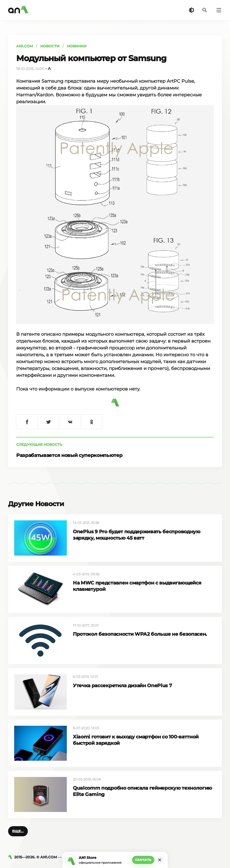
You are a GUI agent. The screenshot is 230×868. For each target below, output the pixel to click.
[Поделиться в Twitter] (48, 422)
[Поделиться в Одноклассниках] (91, 422)
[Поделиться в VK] (70, 422)
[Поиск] (205, 10)
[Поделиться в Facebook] (27, 422)
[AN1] (11, 857)
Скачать (143, 860)
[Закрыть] (160, 860)
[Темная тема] (192, 10)
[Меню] (219, 10)
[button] (18, 831)
